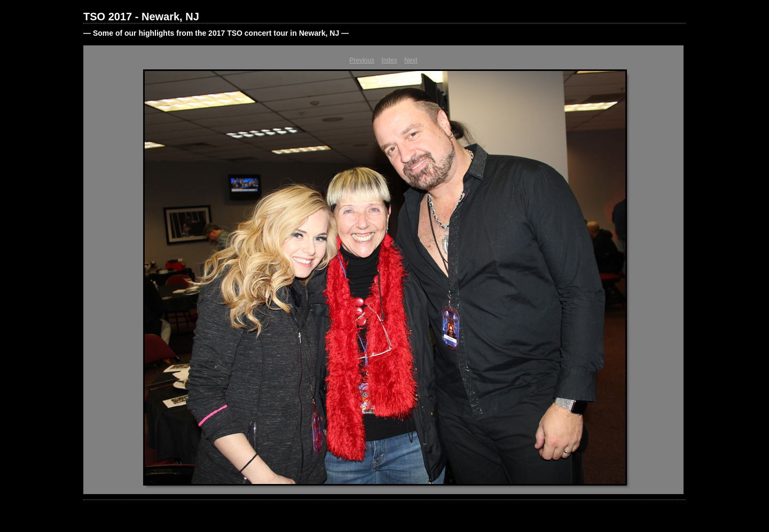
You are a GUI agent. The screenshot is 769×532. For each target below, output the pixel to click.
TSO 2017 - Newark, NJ (141, 17)
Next (411, 60)
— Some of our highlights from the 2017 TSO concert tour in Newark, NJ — (216, 33)
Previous (362, 60)
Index (389, 60)
